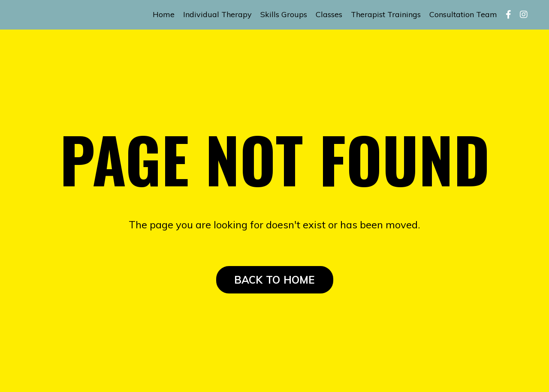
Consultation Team (463, 14)
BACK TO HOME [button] (275, 280)
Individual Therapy (217, 14)
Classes (329, 14)
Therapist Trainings (386, 14)
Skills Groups (284, 14)
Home (164, 14)
